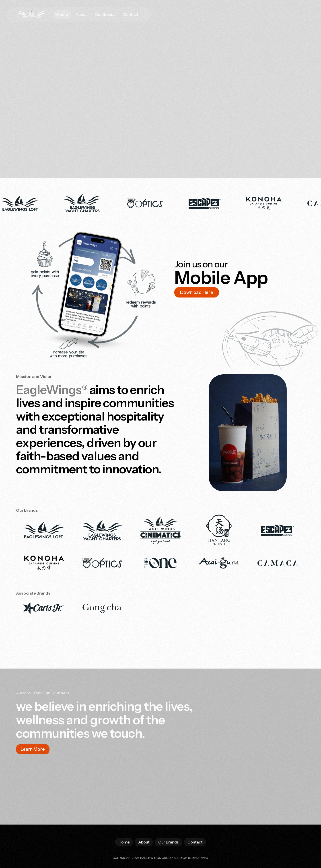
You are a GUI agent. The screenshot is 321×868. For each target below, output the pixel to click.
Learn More (33, 749)
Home (62, 14)
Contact (131, 14)
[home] (29, 14)
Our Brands (105, 14)
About (81, 14)
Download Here (197, 292)
